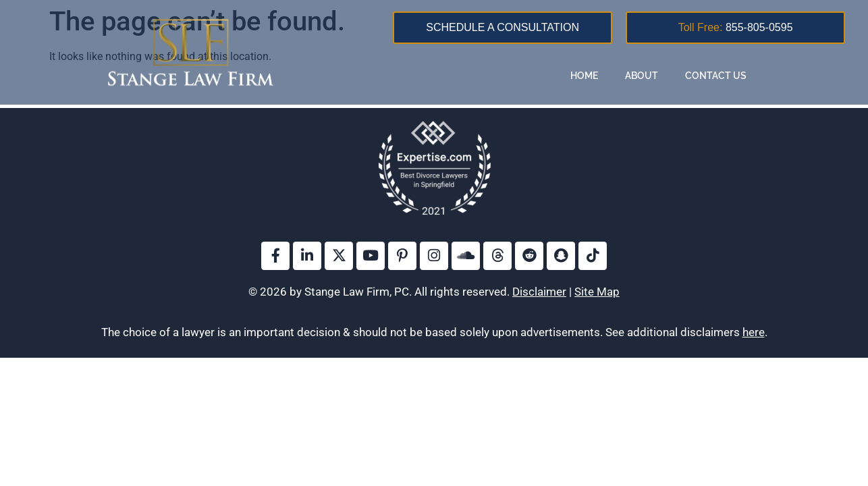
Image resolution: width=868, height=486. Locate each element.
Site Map (597, 292)
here (754, 332)
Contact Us (716, 76)
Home (584, 76)
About (642, 76)
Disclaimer (539, 292)
